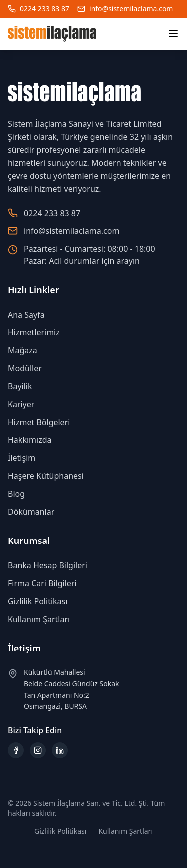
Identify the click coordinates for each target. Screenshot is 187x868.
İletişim (22, 458)
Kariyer (21, 404)
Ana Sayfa (26, 315)
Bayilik (20, 386)
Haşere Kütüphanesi (46, 476)
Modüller (25, 368)
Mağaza (23, 350)
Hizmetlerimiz (34, 332)
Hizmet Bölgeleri (39, 422)
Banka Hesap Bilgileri (48, 565)
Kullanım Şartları (39, 619)
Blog (16, 494)
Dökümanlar (31, 512)
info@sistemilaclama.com (131, 9)
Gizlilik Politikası (38, 601)
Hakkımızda (30, 440)
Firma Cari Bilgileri (42, 583)
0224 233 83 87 (45, 9)
